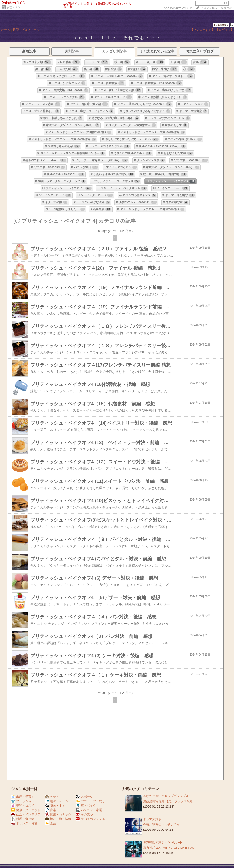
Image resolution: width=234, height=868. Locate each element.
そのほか (84, 814)
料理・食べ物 (23, 819)
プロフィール (30, 30)
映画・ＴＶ (14, 7)
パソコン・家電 (89, 810)
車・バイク (86, 806)
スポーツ (84, 797)
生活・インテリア (26, 814)
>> (178, 8)
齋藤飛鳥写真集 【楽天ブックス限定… (169, 801)
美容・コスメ (23, 806)
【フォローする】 (202, 30)
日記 (16, 30)
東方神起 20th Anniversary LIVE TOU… (170, 848)
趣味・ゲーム (57, 801)
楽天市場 (227, 8)
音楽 (51, 810)
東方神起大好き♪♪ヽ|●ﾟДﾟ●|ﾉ (163, 842)
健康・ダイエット (26, 810)
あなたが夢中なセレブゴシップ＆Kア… (170, 796)
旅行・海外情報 (58, 819)
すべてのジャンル (90, 819)
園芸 (51, 823)
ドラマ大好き (152, 819)
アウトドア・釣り (90, 801)
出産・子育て (23, 797)
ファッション (23, 801)
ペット (52, 797)
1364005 (221, 25)
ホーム (6, 30)
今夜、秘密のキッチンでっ (161, 824)
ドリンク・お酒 (24, 823)
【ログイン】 (225, 30)
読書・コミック (58, 814)
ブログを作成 (209, 8)
